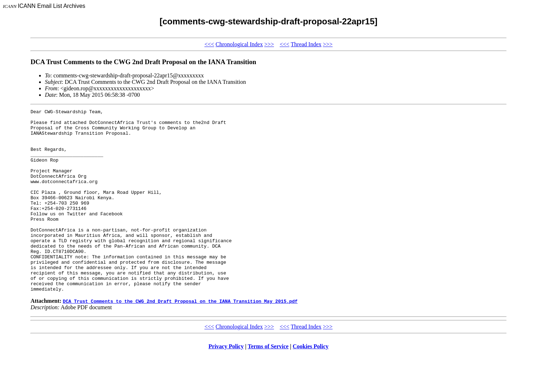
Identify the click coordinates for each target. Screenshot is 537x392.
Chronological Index (239, 44)
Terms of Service (268, 383)
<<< (209, 44)
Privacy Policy (226, 383)
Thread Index (306, 44)
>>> (269, 44)
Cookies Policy (311, 383)
